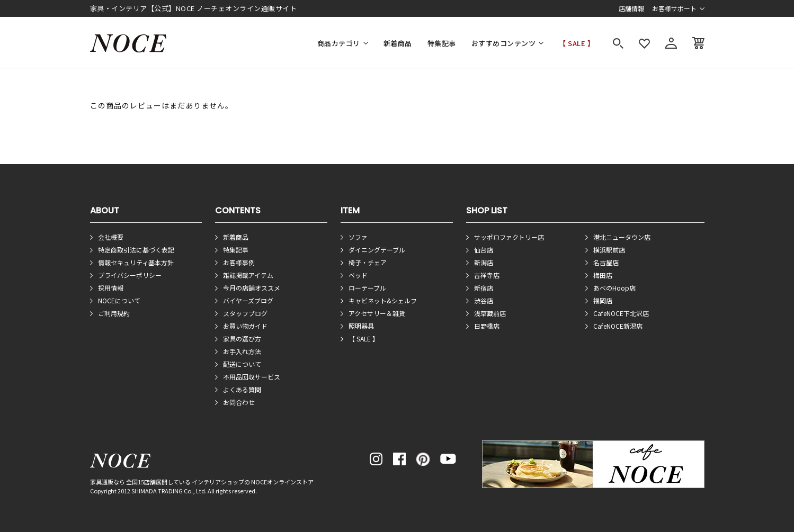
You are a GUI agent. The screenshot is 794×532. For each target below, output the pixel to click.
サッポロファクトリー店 (509, 237)
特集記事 (442, 43)
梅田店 (603, 275)
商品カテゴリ (339, 43)
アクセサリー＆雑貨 (377, 313)
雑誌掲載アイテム (248, 275)
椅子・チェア (368, 262)
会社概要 (111, 237)
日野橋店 (487, 326)
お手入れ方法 (242, 351)
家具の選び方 (242, 339)
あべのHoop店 (614, 288)
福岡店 (603, 300)
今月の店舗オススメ (252, 288)
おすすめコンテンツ (504, 43)
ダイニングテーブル (377, 250)
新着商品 (398, 43)
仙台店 (484, 250)
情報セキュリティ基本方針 (136, 262)
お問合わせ (239, 402)
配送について (242, 364)
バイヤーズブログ (248, 300)
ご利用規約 (114, 313)
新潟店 (484, 262)
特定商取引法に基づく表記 (136, 250)
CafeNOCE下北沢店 (621, 313)
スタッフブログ (245, 313)
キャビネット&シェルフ (383, 300)
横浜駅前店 (609, 250)
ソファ (358, 237)
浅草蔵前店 (490, 313)
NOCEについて (119, 300)
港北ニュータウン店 (622, 237)
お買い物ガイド (245, 326)
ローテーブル (367, 288)
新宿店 (484, 288)
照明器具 (361, 326)
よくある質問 (242, 389)
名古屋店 (606, 262)
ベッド (358, 275)
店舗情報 (631, 8)
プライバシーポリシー (130, 275)
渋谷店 (484, 300)
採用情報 (111, 288)
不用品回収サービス (252, 377)
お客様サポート (674, 8)
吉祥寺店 (487, 275)
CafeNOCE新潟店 (618, 326)
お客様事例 (239, 262)
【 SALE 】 (577, 43)
